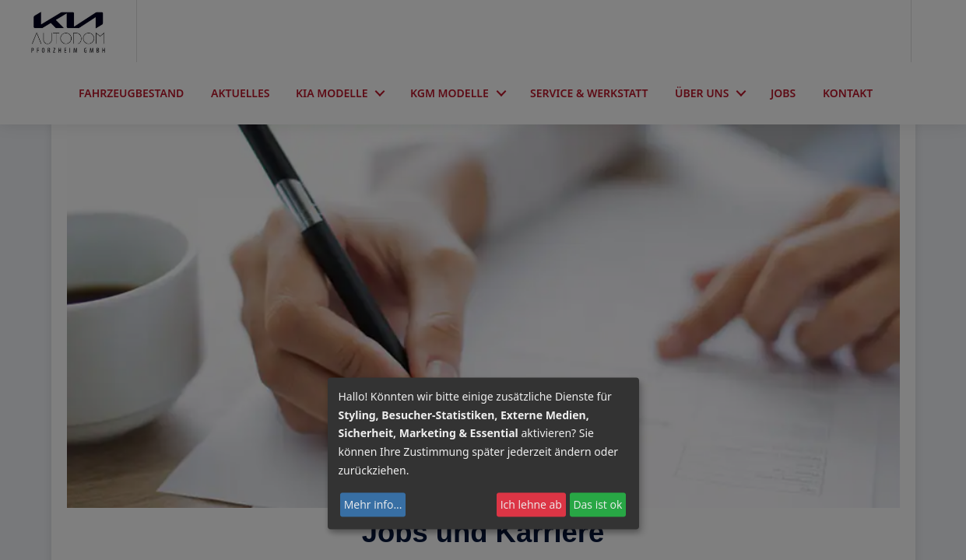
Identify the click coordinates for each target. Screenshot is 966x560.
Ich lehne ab (531, 504)
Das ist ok (597, 504)
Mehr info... (373, 504)
